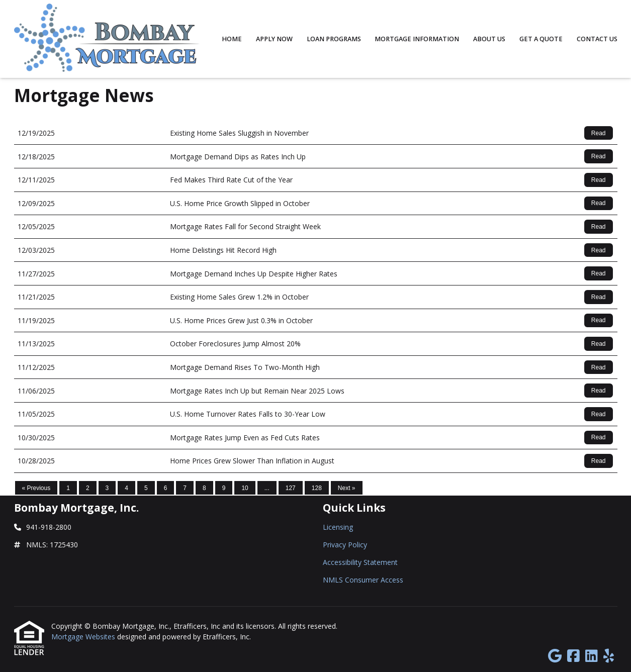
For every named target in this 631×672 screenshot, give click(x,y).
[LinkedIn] (592, 656)
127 (291, 488)
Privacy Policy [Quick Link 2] (345, 545)
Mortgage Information (417, 39)
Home (232, 39)
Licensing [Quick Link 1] (338, 527)
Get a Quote (541, 39)
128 (317, 488)
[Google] (555, 656)
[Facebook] (573, 656)
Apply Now (274, 39)
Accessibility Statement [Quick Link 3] (360, 562)
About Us (489, 39)
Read (599, 133)
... (267, 488)
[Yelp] (609, 656)
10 (245, 488)
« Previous (36, 488)
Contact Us (597, 39)
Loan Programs (334, 39)
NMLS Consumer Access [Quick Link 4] (363, 580)
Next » (347, 488)
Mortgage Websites (84, 637)
